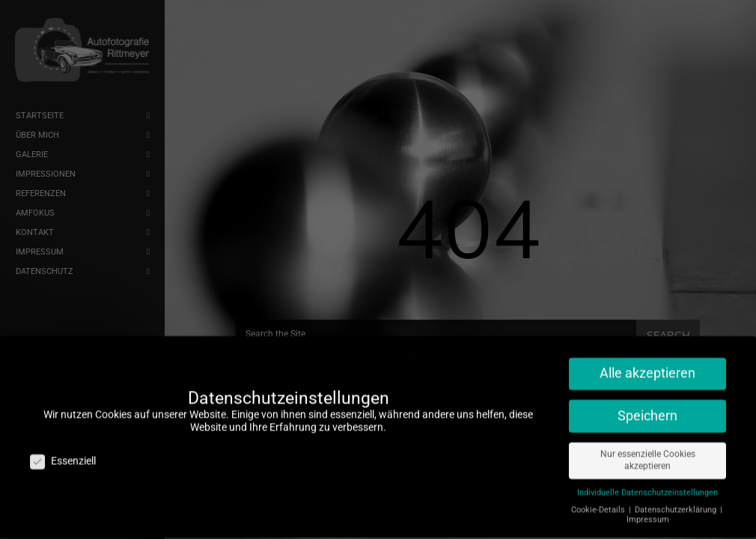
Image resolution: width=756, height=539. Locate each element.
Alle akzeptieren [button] (647, 367)
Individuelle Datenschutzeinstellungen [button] (647, 486)
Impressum (648, 513)
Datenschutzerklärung (677, 503)
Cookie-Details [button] (599, 503)
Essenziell (63, 455)
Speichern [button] (647, 409)
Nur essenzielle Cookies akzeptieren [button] (648, 454)
